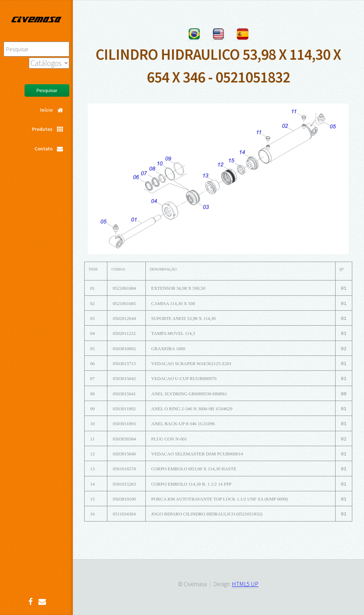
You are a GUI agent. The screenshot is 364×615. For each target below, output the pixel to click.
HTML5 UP (245, 584)
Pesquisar (47, 90)
